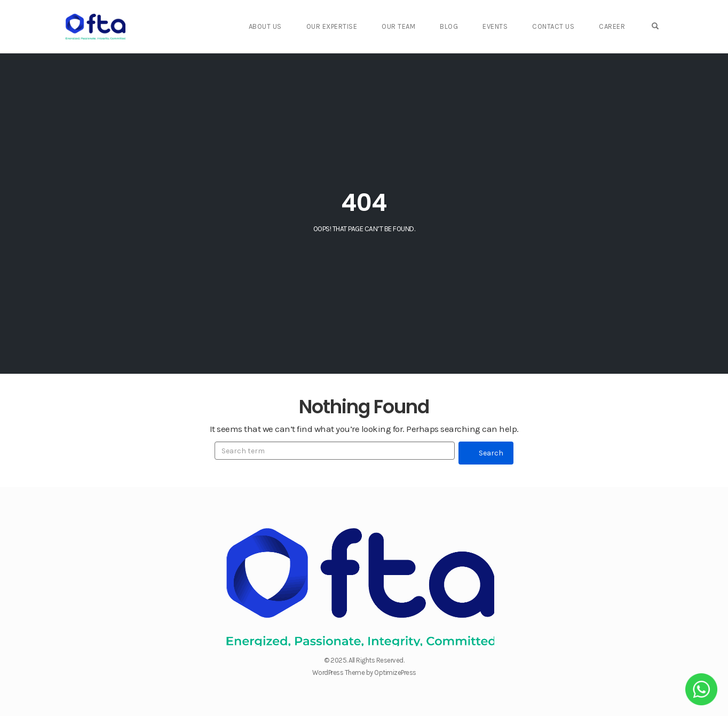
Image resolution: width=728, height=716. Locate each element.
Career (620, 26)
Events (510, 26)
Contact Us (565, 26)
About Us (292, 26)
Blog (467, 26)
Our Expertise (356, 26)
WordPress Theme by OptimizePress (364, 672)
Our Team (420, 26)
